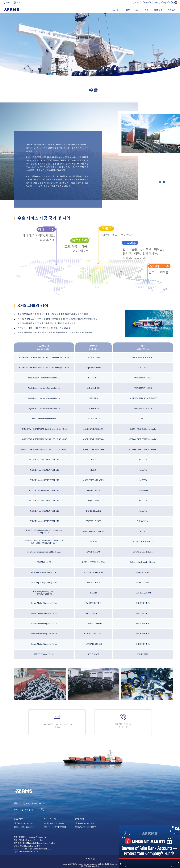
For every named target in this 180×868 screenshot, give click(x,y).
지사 (137, 10)
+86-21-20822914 (87, 824)
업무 (128, 10)
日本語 (147, 3)
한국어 (156, 3)
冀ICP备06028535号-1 (90, 866)
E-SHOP (171, 10)
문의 (147, 10)
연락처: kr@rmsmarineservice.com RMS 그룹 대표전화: (30, 807)
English (166, 3)
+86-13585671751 (28, 827)
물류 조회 (158, 10)
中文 (137, 3)
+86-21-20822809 (26, 824)
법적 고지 (90, 859)
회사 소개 (116, 10)
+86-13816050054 (59, 827)
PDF (18, 3)
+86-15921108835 (89, 827)
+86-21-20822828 (57, 824)
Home (8, 3)
